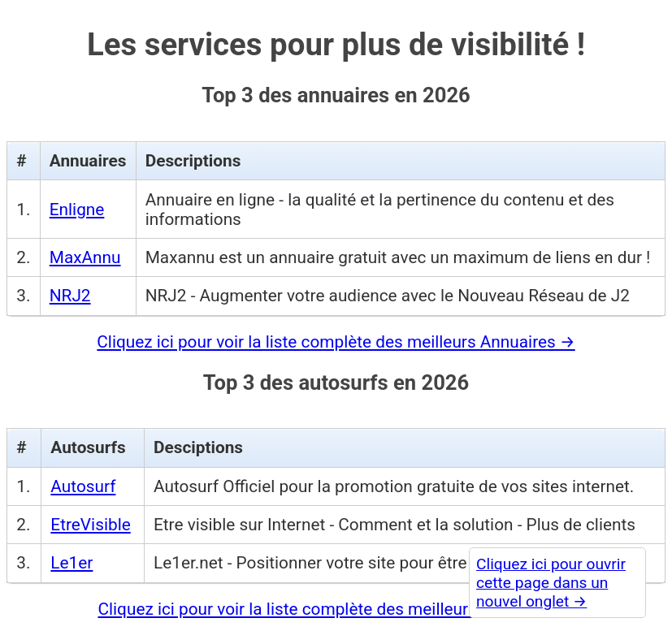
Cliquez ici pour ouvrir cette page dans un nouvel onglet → (551, 583)
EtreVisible (90, 525)
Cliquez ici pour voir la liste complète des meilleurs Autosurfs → (336, 609)
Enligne (77, 210)
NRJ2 (70, 296)
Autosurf (83, 486)
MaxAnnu (85, 257)
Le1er (72, 563)
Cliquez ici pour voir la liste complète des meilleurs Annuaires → (336, 342)
